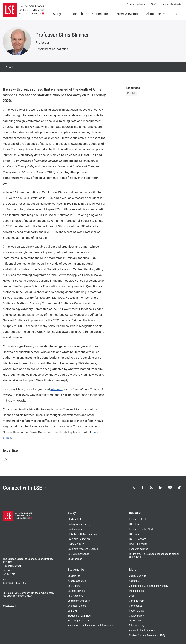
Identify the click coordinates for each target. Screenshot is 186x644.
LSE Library (74, 586)
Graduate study (76, 529)
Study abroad (75, 559)
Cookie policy (136, 616)
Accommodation (77, 581)
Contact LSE (136, 606)
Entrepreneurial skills (79, 601)
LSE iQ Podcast (137, 539)
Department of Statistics (52, 49)
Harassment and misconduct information (90, 626)
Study (59, 14)
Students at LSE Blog (79, 616)
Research (78, 14)
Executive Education (79, 539)
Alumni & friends (172, 4)
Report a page (137, 611)
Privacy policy (137, 626)
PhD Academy (75, 596)
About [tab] (9, 67)
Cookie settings (138, 576)
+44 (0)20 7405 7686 (14, 583)
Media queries (137, 591)
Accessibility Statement (142, 631)
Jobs (132, 596)
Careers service (76, 591)
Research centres (139, 549)
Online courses (76, 544)
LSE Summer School (79, 554)
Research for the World (142, 529)
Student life (102, 14)
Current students (136, 4)
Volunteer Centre (77, 606)
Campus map (136, 601)
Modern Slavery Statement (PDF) (147, 635)
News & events (129, 14)
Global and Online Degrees (82, 534)
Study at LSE (75, 519)
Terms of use (136, 621)
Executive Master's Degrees (83, 549)
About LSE (156, 14)
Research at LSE (138, 519)
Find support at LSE (78, 621)
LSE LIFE (72, 611)
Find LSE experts (138, 544)
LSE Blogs (135, 524)
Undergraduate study (79, 524)
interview (56, 389)
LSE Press (135, 534)
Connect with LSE (25, 488)
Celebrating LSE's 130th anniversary (149, 586)
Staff (154, 4)
